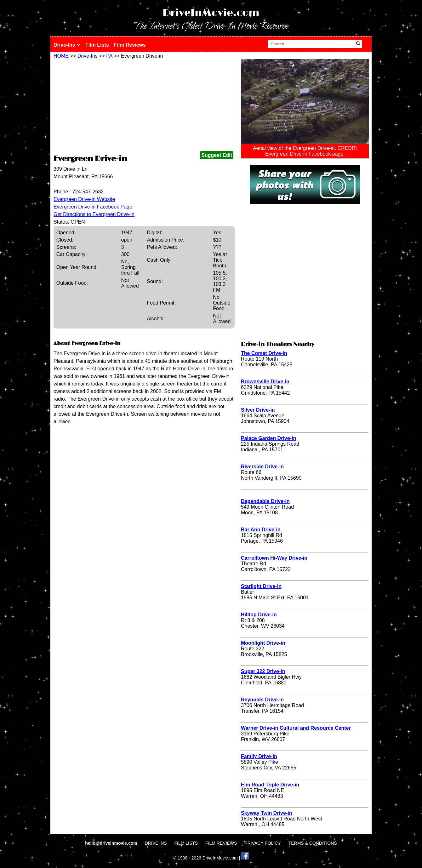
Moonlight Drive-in (263, 643)
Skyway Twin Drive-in (266, 813)
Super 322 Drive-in (263, 671)
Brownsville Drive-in (265, 382)
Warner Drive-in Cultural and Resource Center (296, 728)
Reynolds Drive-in (262, 700)
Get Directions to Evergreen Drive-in (94, 214)
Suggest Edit (217, 155)
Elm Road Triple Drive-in (270, 785)
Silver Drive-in (258, 410)
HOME (61, 56)
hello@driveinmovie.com (112, 843)
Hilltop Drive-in (259, 615)
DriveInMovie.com (211, 13)
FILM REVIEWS (221, 843)
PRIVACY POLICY (262, 843)
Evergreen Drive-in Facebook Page (93, 207)
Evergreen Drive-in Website (84, 199)
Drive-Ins (67, 45)
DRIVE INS (156, 843)
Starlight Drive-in (261, 586)
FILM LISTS (186, 843)
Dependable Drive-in (265, 501)
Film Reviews (130, 45)
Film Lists (97, 45)
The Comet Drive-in (264, 353)
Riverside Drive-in (262, 467)
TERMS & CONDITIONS (313, 843)
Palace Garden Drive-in (268, 438)
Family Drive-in (259, 756)
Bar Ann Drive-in (261, 530)
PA (109, 56)
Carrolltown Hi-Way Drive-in (274, 558)
